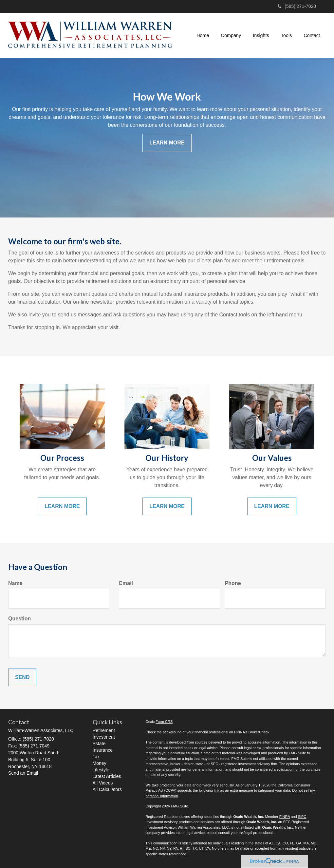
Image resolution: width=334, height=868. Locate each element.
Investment (104, 737)
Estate (99, 744)
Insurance (103, 750)
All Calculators (107, 789)
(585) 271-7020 (297, 6)
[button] (231, 35)
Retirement (104, 730)
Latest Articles (107, 776)
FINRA (285, 817)
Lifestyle (101, 770)
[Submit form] (22, 678)
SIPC (302, 817)
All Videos (103, 783)
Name (15, 583)
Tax (96, 757)
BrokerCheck (259, 732)
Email (126, 583)
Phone (233, 583)
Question (19, 619)
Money (100, 763)
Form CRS (164, 722)
